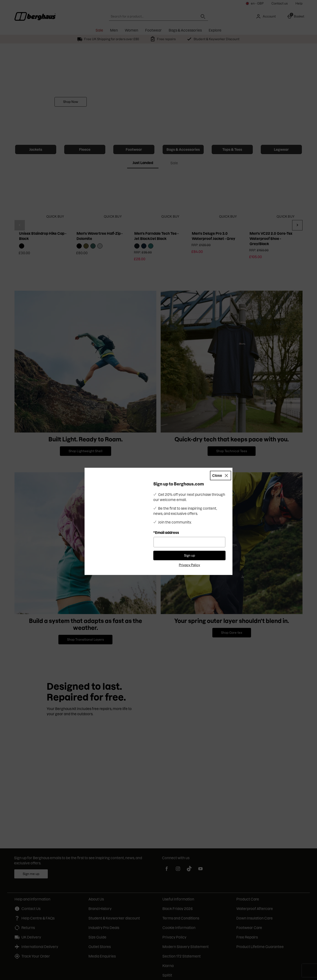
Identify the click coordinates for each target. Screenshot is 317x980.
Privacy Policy (189, 565)
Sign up (190, 555)
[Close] (221, 476)
